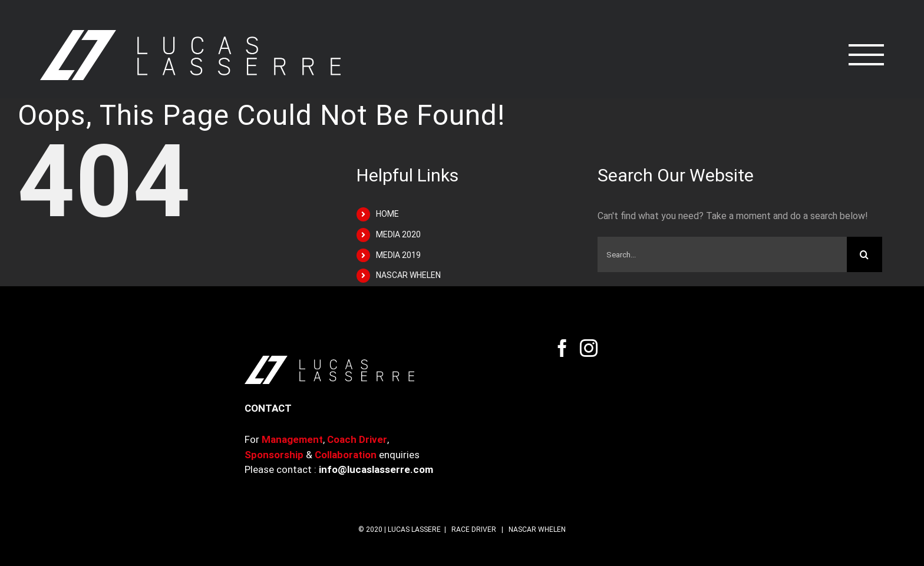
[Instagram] (589, 348)
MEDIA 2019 (398, 255)
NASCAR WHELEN (408, 275)
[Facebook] (562, 348)
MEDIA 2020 (398, 234)
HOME (387, 214)
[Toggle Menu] (867, 55)
